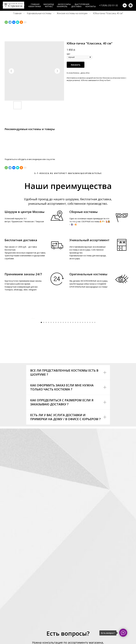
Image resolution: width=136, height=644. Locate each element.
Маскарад (49, 4)
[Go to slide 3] (46, 377)
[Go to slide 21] (90, 377)
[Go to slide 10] (63, 377)
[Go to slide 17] (80, 377)
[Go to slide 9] (61, 377)
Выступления (82, 4)
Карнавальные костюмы (39, 13)
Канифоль (62, 6)
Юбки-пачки (35, 6)
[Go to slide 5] (51, 377)
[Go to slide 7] (56, 377)
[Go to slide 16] (78, 377)
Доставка (76, 6)
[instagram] (131, 5)
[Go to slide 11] (66, 377)
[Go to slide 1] (41, 377)
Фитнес (49, 6)
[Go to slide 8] (58, 377)
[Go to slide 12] (68, 377)
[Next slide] (105, 346)
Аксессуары (64, 4)
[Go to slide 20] (88, 377)
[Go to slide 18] (83, 377)
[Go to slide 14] (73, 377)
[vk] (125, 5)
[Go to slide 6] (53, 377)
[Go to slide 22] (92, 377)
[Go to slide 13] (70, 377)
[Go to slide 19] (85, 377)
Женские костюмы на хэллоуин (72, 13)
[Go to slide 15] (75, 377)
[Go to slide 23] (95, 377)
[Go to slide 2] (44, 377)
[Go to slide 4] (49, 377)
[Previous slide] (32, 346)
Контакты (91, 6)
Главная (35, 4)
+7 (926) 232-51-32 (109, 5)
